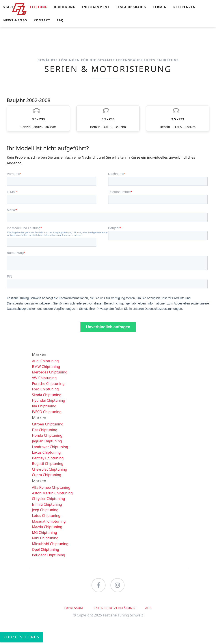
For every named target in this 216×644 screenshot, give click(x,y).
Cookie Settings (21, 638)
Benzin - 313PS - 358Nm (178, 119)
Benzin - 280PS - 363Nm (38, 119)
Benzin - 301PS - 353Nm (108, 119)
